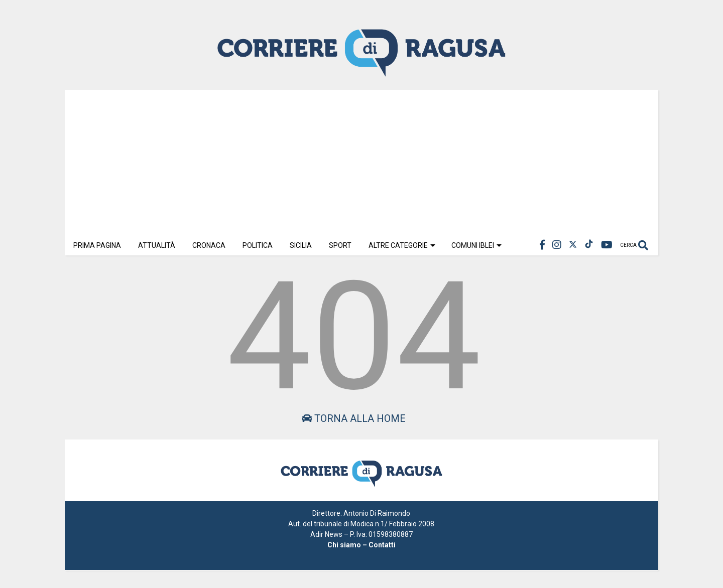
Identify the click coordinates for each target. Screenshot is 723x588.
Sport (340, 245)
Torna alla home (354, 418)
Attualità (157, 245)
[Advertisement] (361, 160)
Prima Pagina (97, 245)
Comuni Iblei (476, 245)
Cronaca (209, 245)
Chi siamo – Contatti (361, 545)
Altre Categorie (402, 245)
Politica (258, 245)
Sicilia (301, 245)
